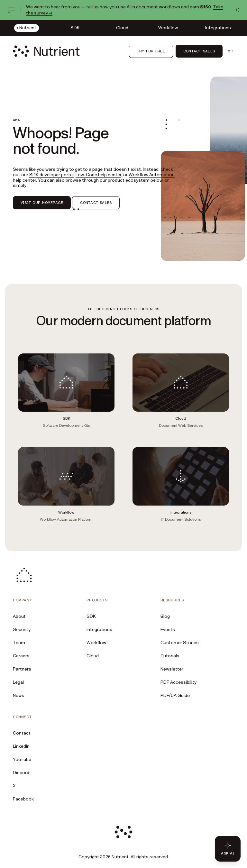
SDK (91, 616)
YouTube (22, 759)
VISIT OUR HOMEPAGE (42, 203)
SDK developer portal (51, 175)
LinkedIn (21, 746)
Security (22, 630)
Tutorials (170, 656)
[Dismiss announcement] (237, 10)
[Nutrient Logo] (46, 51)
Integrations (99, 630)
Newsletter (172, 669)
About (19, 616)
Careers (21, 656)
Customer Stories (180, 643)
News (18, 695)
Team (19, 643)
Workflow (96, 643)
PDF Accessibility (178, 682)
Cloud (93, 656)
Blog (165, 616)
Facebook (23, 799)
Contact (22, 733)
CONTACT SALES (96, 203)
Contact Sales (199, 51)
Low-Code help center (98, 175)
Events (168, 630)
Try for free (151, 51)
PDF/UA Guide (175, 695)
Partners (22, 669)
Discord (21, 773)
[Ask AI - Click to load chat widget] (228, 849)
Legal (18, 682)
